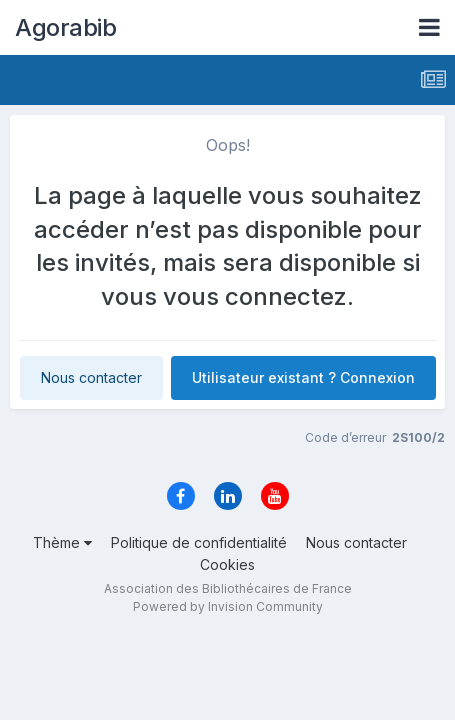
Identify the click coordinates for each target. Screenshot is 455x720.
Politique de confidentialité (199, 542)
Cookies (227, 564)
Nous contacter (91, 377)
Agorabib (65, 27)
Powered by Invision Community (228, 606)
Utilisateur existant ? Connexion (303, 377)
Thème (62, 542)
